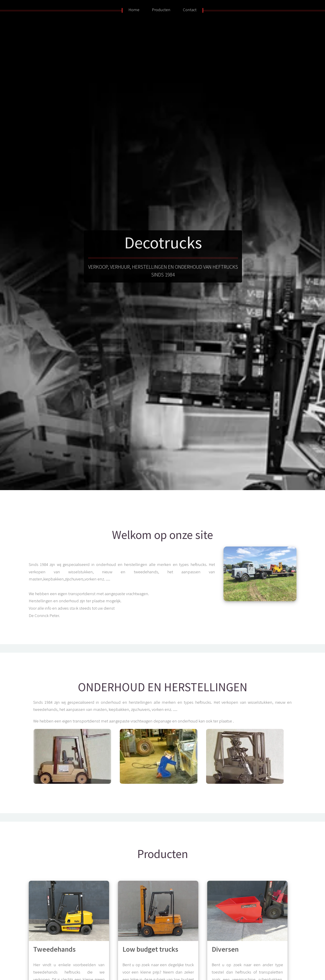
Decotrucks (163, 242)
